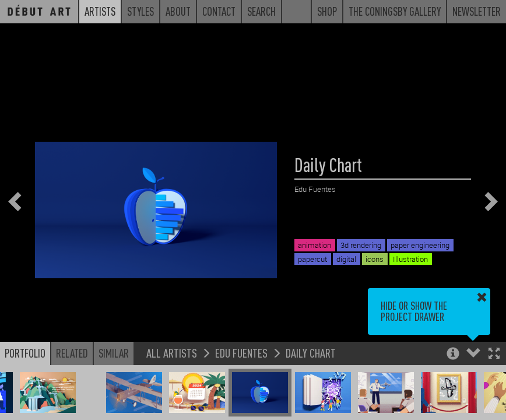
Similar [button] (114, 353)
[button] (494, 354)
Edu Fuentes (241, 353)
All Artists (172, 353)
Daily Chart (311, 353)
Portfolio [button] (25, 353)
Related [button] (72, 353)
